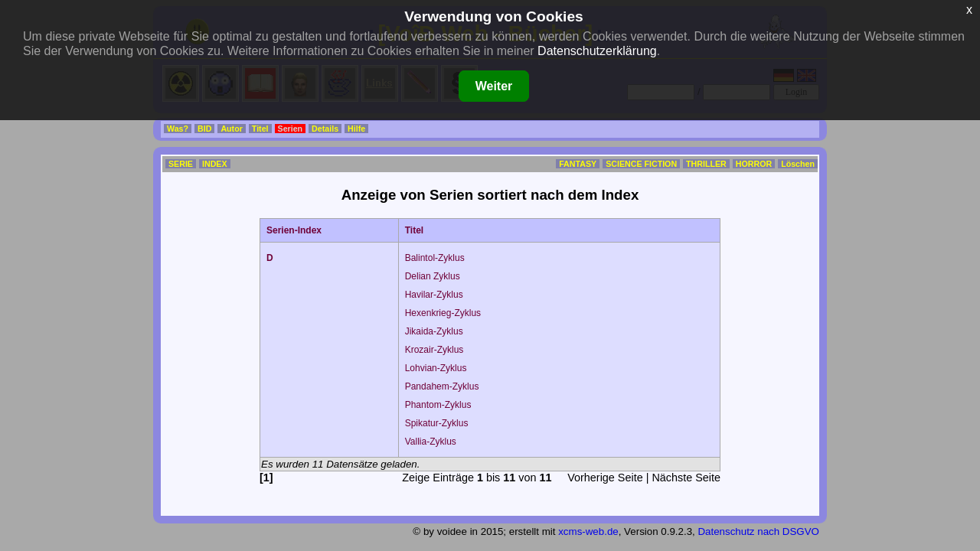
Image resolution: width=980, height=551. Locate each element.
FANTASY (578, 164)
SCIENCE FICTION (641, 164)
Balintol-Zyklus (435, 258)
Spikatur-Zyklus (437, 423)
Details (325, 129)
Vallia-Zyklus (431, 442)
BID (204, 129)
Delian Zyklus (433, 276)
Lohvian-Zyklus (436, 368)
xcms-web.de (588, 531)
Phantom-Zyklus (438, 405)
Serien (291, 129)
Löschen (798, 164)
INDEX (215, 164)
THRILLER (706, 164)
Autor (231, 129)
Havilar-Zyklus (434, 295)
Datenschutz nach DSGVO (758, 531)
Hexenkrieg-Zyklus (443, 313)
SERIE (181, 164)
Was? (178, 129)
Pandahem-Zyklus (442, 386)
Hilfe (356, 129)
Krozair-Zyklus (434, 350)
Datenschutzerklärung (597, 51)
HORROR (754, 164)
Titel (260, 129)
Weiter (494, 86)
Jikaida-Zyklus (434, 331)
